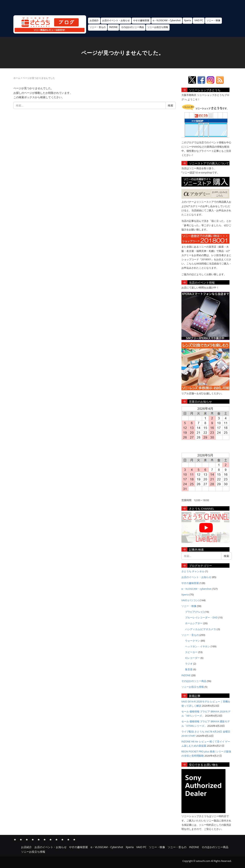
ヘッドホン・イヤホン (198, 646)
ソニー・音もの (98, 27)
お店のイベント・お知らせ (116, 20)
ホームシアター (194, 623)
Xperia (188, 20)
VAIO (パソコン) (190, 600)
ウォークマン (193, 641)
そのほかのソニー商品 (132, 27)
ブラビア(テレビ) (195, 612)
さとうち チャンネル (193, 571)
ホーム (17, 78)
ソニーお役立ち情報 (158, 27)
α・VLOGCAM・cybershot (196, 589)
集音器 (189, 669)
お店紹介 (94, 20)
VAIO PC (199, 20)
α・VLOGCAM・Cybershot (167, 20)
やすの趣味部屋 (141, 20)
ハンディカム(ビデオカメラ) (201, 629)
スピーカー (191, 652)
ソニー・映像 (213, 20)
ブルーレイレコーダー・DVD (201, 617)
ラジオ (189, 664)
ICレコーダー (192, 658)
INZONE (113, 27)
